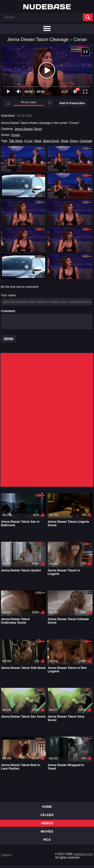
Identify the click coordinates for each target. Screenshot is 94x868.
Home (47, 807)
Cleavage (86, 141)
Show (65, 141)
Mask (38, 141)
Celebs (47, 815)
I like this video (8, 103)
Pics (47, 840)
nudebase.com (83, 854)
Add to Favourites (72, 103)
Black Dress (51, 141)
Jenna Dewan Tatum (28, 129)
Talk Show (16, 141)
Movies (47, 831)
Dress (74, 141)
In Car (28, 141)
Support (6, 855)
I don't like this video (49, 103)
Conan (15, 135)
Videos (47, 823)
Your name (8, 295)
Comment (8, 311)
